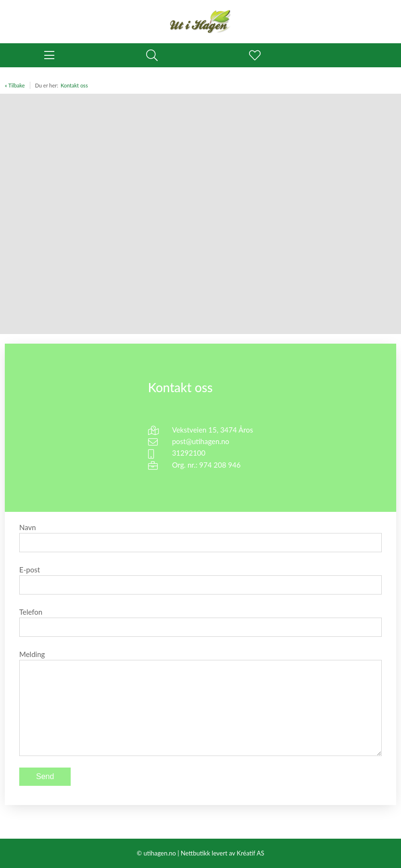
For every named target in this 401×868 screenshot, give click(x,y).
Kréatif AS (250, 853)
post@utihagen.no (201, 441)
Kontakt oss (74, 85)
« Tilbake (15, 85)
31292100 (189, 453)
